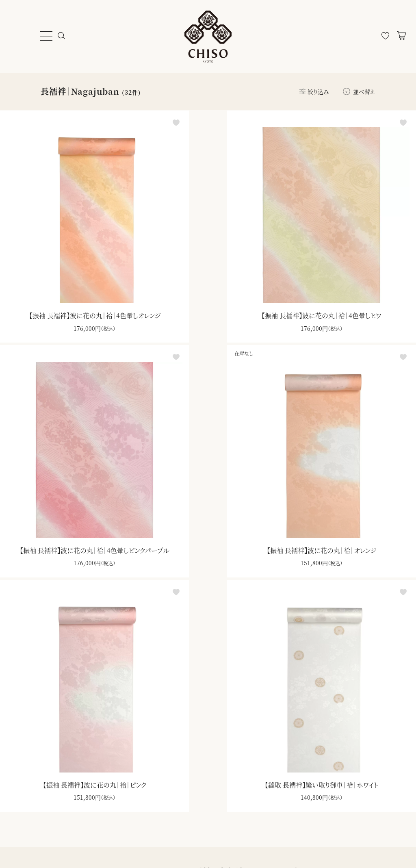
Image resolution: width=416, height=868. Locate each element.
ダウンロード (233, 664)
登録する (379, 804)
